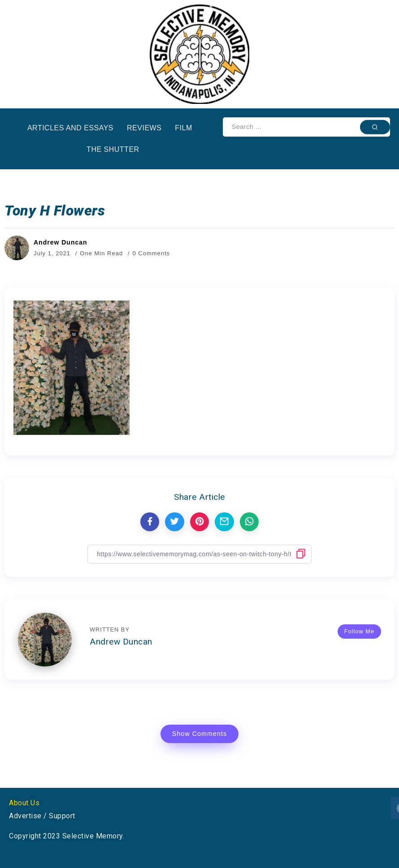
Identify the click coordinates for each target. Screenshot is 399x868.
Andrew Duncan (61, 242)
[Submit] (375, 127)
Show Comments (200, 734)
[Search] (306, 127)
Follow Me (359, 631)
